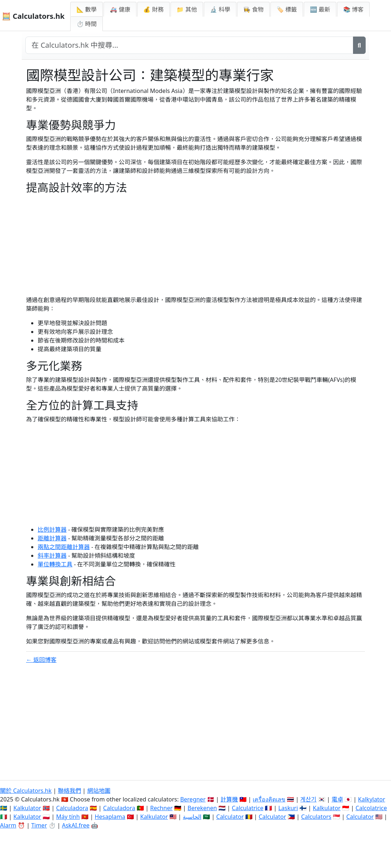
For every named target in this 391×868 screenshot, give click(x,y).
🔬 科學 (220, 9)
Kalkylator (372, 799)
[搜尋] (359, 45)
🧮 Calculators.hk (33, 16)
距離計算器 (52, 538)
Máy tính (68, 817)
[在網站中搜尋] (189, 45)
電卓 (337, 799)
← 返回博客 (41, 660)
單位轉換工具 (55, 564)
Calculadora (72, 808)
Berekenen (202, 808)
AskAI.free (76, 825)
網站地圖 (99, 791)
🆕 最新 (320, 9)
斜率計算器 (52, 556)
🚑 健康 (120, 9)
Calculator (230, 817)
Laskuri (288, 808)
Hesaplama (110, 817)
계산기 (308, 799)
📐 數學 (87, 9)
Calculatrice (247, 808)
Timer (39, 825)
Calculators (316, 817)
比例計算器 (52, 529)
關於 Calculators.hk (26, 791)
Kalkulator (27, 808)
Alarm (8, 825)
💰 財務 (154, 9)
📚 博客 (353, 9)
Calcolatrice (371, 808)
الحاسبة (192, 817)
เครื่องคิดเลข (269, 799)
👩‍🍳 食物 (253, 9)
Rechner (161, 808)
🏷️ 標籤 (287, 9)
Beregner (193, 799)
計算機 (229, 799)
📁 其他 (187, 9)
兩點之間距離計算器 (64, 547)
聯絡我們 (70, 791)
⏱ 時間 (87, 24)
